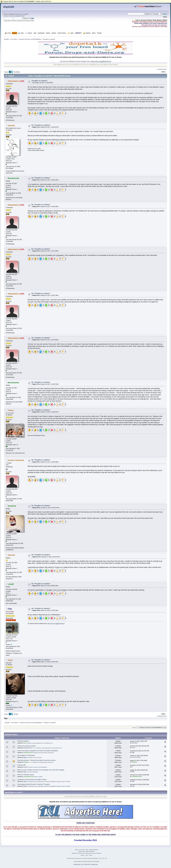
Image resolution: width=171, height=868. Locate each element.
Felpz (25, 743)
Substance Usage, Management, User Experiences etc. (40, 743)
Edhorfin (12, 555)
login (20, 14)
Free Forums (82, 853)
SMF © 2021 (85, 850)
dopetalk (9, 7)
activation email (19, 16)
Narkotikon (135, 743)
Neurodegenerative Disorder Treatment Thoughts (34, 784)
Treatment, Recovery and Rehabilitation (38, 767)
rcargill (11, 584)
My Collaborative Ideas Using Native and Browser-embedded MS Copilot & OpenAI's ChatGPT (49, 782)
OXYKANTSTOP (28, 753)
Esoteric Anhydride (16, 460)
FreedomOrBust (136, 757)
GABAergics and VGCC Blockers (34, 758)
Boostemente (13, 178)
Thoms (11, 410)
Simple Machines (94, 850)
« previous (160, 69)
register (26, 14)
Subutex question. (23, 741)
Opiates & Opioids (38, 777)
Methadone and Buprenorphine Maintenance (44, 753)
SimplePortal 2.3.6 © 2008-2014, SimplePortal (86, 864)
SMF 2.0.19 (78, 850)
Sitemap (88, 853)
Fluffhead (26, 762)
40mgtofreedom (28, 748)
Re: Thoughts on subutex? (41, 125)
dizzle (10, 660)
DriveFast (12, 506)
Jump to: (134, 727)
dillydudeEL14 (14, 81)
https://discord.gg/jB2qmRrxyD (101, 61)
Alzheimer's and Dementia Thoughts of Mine (32, 780)
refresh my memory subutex (27, 746)
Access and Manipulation (32, 772)
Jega (25, 757)
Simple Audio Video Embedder (86, 851)
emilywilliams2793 (29, 777)
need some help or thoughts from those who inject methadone (38, 751)
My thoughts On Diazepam (26, 755)
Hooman (11, 125)
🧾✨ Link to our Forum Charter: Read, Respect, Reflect (150, 20)
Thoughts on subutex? (39, 81)
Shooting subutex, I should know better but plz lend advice (37, 760)
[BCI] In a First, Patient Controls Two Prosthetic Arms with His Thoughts (41, 770)
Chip (10, 609)
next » (165, 69)
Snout (133, 748)
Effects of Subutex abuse (26, 775)
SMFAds (74, 853)
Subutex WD (22, 765)
